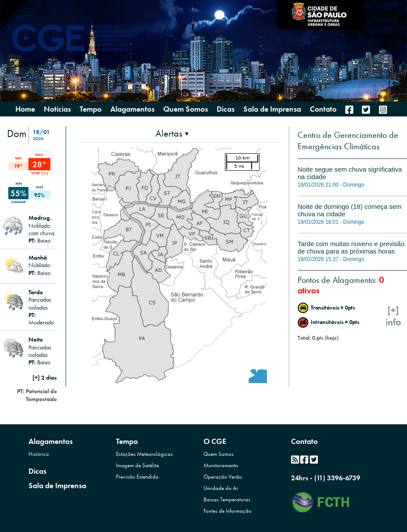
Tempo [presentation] (91, 109)
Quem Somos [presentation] (186, 109)
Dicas (37, 471)
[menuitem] (349, 110)
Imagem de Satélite (137, 465)
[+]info (393, 316)
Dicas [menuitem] (226, 109)
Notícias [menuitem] (57, 109)
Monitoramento (221, 465)
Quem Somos (219, 454)
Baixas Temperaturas (227, 499)
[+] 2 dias (45, 377)
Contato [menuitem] (323, 109)
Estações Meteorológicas (144, 454)
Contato (304, 441)
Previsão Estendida (137, 477)
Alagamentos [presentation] (132, 109)
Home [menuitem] (25, 109)
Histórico (39, 454)
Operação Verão (223, 477)
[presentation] (172, 133)
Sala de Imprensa (57, 485)
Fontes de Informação (228, 511)
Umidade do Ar (221, 488)
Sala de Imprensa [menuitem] (272, 109)
